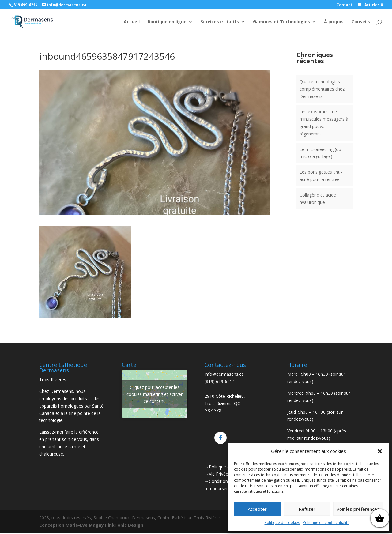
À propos (334, 22)
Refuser (307, 509)
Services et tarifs (220, 22)
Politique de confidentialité (326, 523)
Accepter (257, 509)
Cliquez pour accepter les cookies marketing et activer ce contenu (155, 394)
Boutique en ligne (167, 22)
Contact (344, 5)
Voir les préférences (358, 509)
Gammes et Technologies (281, 22)
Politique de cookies (282, 523)
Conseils (361, 22)
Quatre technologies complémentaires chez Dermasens (322, 89)
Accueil (132, 22)
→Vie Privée (216, 474)
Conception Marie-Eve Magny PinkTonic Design (91, 525)
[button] (380, 451)
